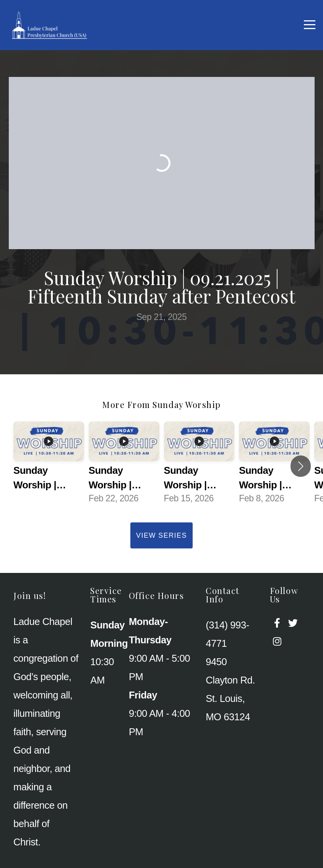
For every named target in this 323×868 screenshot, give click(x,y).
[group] (49, 466)
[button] (301, 466)
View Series (161, 535)
